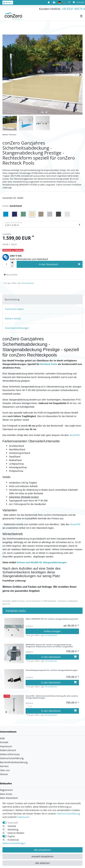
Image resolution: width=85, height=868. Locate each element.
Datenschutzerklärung (12, 758)
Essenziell (13, 823)
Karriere (4, 766)
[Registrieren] (55, 3)
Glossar (4, 774)
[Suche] (64, 3)
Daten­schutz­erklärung (68, 814)
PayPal (11, 836)
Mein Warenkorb (9, 798)
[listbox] (14, 628)
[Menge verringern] (12, 266)
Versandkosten (28, 283)
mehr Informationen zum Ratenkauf (29, 259)
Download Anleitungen (17, 328)
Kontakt (4, 742)
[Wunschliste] (69, 3)
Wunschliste (11, 275)
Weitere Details (13, 318)
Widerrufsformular (10, 754)
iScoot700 (74, 435)
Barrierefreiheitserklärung (14, 762)
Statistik (12, 826)
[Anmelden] (49, 3)
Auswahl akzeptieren (42, 856)
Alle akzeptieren (42, 850)
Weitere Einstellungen (14, 843)
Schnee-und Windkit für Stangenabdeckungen (42, 562)
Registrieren (6, 790)
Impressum (6, 746)
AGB (2, 738)
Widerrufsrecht (8, 750)
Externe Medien (16, 833)
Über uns (5, 770)
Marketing (13, 830)
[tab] (42, 299)
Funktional (13, 840)
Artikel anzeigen (52, 631)
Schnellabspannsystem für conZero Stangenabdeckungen (52, 670)
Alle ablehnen (43, 863)
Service (8, 3)
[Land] (60, 3)
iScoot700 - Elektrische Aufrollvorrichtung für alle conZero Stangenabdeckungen (52, 697)
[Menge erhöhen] (12, 263)
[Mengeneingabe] (6, 264)
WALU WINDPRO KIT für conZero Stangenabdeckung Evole (52, 619)
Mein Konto (6, 794)
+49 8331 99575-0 (73, 9)
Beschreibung (12, 299)
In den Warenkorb (60, 264)
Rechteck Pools (49, 364)
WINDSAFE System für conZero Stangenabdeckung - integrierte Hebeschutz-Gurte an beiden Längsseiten (49, 646)
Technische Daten (14, 309)
